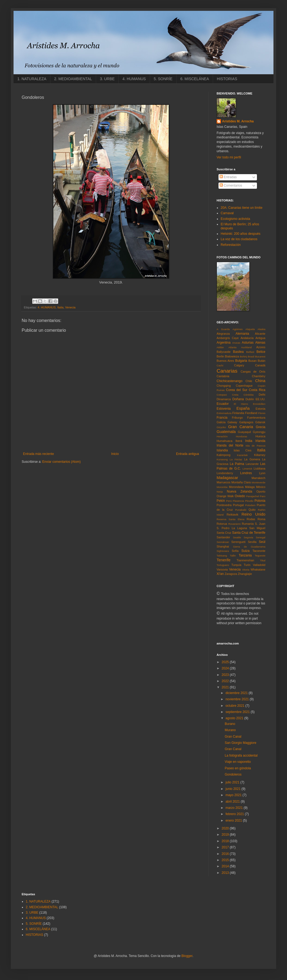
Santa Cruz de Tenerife (249, 533)
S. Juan (260, 524)
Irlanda (260, 441)
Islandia (222, 450)
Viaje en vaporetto (238, 762)
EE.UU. (260, 399)
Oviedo (240, 496)
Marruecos (224, 482)
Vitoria (246, 570)
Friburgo (237, 418)
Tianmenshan (245, 560)
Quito (252, 510)
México (261, 487)
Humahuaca (224, 441)
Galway (232, 422)
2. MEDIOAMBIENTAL (73, 79)
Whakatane (258, 569)
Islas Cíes (243, 450)
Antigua (260, 338)
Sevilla (252, 542)
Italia (61, 307)
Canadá (260, 365)
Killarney (260, 455)
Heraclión (222, 436)
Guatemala (226, 432)
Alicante (260, 334)
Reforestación (231, 245)
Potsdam (250, 505)
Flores (262, 413)
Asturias (248, 343)
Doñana (238, 399)
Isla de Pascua (255, 446)
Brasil (251, 356)
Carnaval (227, 213)
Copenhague (244, 386)
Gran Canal (233, 737)
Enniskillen (259, 404)
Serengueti (238, 542)
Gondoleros (233, 774)
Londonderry (225, 473)
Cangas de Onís (253, 372)
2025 (226, 662)
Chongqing (224, 386)
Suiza (246, 551)
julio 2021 (233, 782)
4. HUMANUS (134, 79)
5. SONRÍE (163, 79)
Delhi (262, 395)
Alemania (242, 334)
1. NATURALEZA (32, 79)
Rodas (251, 519)
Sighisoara (223, 551)
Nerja (220, 492)
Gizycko (221, 427)
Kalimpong (224, 455)
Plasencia (239, 501)
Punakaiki (241, 510)
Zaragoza (231, 574)
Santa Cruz (224, 533)
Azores (261, 347)
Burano (230, 724)
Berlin (220, 356)
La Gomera (252, 459)
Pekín (221, 501)
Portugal (238, 505)
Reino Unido (253, 514)
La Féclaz (236, 459)
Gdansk (260, 422)
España (243, 408)
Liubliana (260, 468)
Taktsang (222, 556)
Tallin (233, 556)
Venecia (70, 307)
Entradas (228, 177)
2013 (226, 873)
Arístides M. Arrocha (238, 121)
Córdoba (249, 395)
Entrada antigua (187, 454)
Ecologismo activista (235, 219)
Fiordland (251, 413)
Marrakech (258, 478)
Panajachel (252, 496)
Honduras (242, 436)
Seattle (237, 537)
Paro (263, 496)
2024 (226, 668)
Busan (252, 361)
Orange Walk (225, 496)
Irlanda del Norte (230, 445)
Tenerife (224, 560)
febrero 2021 (235, 814)
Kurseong (222, 459)
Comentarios (231, 185)
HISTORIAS (227, 79)
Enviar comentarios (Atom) (61, 462)
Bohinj (244, 356)
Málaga (250, 487)
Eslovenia (224, 409)
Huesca (260, 436)
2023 (226, 675)
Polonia (260, 501)
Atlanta (232, 347)
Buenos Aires (225, 361)
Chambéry (259, 376)
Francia (222, 418)
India (249, 441)
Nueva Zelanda (240, 491)
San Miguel (257, 528)
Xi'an (220, 574)
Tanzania (245, 555)
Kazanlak (242, 455)
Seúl (262, 542)
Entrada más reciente (38, 454)
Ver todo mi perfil (229, 157)
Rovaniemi (234, 524)
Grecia (261, 427)
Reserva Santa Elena (230, 519)
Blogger (187, 956)
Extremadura (224, 413)
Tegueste (260, 556)
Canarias (227, 371)
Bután (262, 361)
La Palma (237, 464)
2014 (226, 866)
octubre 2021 (235, 706)
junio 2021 (234, 789)
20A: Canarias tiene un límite (242, 208)
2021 (226, 687)
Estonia (260, 409)
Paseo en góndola (238, 768)
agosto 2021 (235, 718)
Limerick (247, 469)
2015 (226, 860)
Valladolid (259, 565)
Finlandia (238, 413)
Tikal (263, 560)
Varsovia (222, 569)
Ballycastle (224, 352)
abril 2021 (233, 802)
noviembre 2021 (238, 699)
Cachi (220, 365)
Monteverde (258, 482)
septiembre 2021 (238, 712)
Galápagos (246, 422)
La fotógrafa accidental (241, 756)
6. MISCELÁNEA (195, 79)
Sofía (235, 551)
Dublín (250, 399)
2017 (226, 847)
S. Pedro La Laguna (232, 528)
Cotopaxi (222, 395)
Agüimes (238, 329)
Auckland (246, 347)
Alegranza (223, 334)
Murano (230, 730)
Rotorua (222, 524)
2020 (226, 828)
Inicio (115, 454)
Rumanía (248, 524)
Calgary (239, 365)
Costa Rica (257, 390)
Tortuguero (223, 565)
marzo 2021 (235, 808)
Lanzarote (252, 464)
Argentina (224, 343)
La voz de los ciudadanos (239, 239)
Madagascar (227, 478)
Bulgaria (241, 361)
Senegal (261, 537)
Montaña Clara (241, 482)
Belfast (250, 352)
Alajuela (250, 329)
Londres (246, 473)
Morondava (236, 487)
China (260, 381)
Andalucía (247, 338)
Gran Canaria (241, 427)
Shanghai (223, 546)
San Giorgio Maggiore (241, 743)
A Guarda (223, 329)
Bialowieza (232, 356)
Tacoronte (259, 551)
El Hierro (241, 404)
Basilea (238, 352)
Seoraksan (223, 542)
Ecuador (223, 404)
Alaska (261, 329)
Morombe (222, 487)
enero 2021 (234, 821)
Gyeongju (259, 432)
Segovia (248, 537)
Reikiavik (232, 515)
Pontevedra (224, 505)
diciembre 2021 (237, 693)
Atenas (260, 343)
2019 (226, 835)
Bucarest (260, 356)
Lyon (262, 473)
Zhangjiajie (245, 574)
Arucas (236, 343)
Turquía (236, 565)
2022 (226, 681)
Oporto (261, 491)
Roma (261, 519)
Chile (249, 381)
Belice (261, 352)
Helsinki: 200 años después (241, 234)
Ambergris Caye (228, 338)
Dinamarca (224, 399)
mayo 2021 (234, 795)
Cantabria (223, 376)
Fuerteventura (256, 418)
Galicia (221, 422)
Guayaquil (244, 432)
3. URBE (107, 79)
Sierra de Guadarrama (249, 547)
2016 (226, 854)
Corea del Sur (237, 390)
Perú (229, 501)
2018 (226, 841)
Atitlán (220, 347)
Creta (235, 395)
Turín (247, 565)
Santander (223, 537)
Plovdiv (249, 501)
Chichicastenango (229, 381)
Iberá (239, 441)
